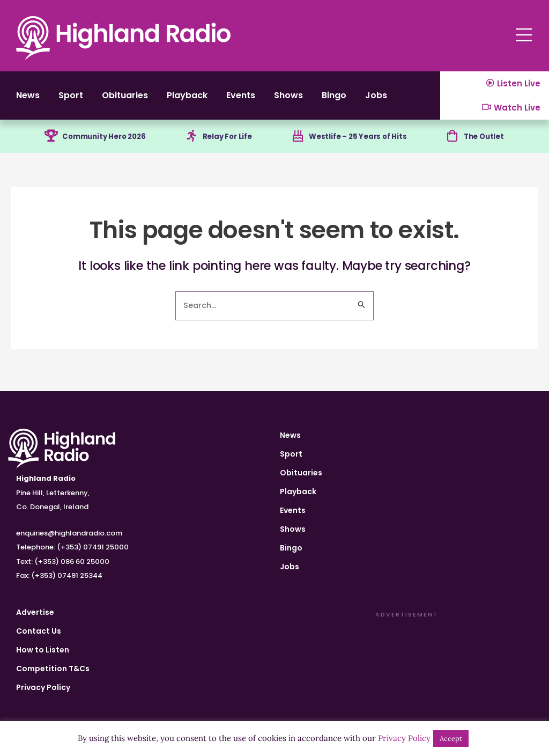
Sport (76, 99)
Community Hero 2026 (104, 143)
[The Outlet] (453, 143)
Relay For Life (228, 143)
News (29, 99)
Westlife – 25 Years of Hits (360, 143)
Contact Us (39, 631)
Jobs (410, 99)
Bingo (364, 99)
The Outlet (487, 143)
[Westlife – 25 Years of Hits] (296, 143)
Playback (203, 99)
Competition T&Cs (53, 669)
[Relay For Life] (190, 143)
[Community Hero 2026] (47, 143)
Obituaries (135, 99)
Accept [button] (451, 739)
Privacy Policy (43, 687)
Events (262, 99)
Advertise (35, 612)
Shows (315, 99)
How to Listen (43, 650)
